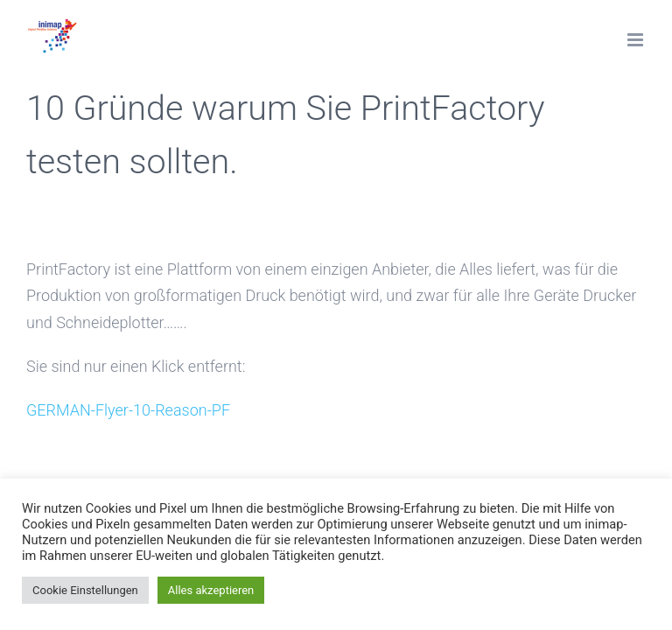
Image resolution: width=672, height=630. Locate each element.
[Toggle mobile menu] (637, 40)
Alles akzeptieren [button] (211, 590)
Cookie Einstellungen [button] (85, 590)
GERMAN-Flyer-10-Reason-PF (128, 410)
